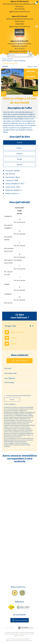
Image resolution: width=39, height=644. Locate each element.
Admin (32, 634)
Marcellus (10, 59)
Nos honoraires (23, 634)
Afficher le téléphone (20, 361)
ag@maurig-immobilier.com (20, 12)
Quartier (20, 165)
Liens (29, 634)
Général (20, 142)
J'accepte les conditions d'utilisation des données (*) (19, 396)
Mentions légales (15, 634)
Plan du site (8, 634)
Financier (19, 154)
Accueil (4, 59)
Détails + (19, 148)
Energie (20, 159)
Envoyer (12, 399)
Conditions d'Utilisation (20, 445)
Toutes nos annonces (19, 636)
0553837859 (20, 24)
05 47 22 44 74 (20, 49)
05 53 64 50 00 (20, 9)
